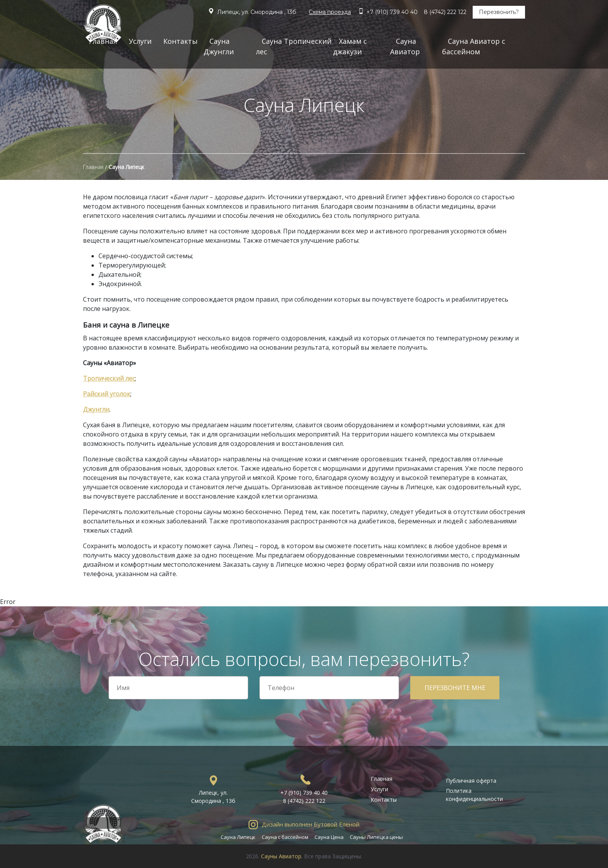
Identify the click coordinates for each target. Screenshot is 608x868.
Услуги (140, 41)
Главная (93, 167)
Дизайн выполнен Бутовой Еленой (311, 824)
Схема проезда (330, 12)
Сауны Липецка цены (376, 837)
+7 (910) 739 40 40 (392, 12)
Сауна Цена (329, 837)
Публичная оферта (471, 781)
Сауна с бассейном (285, 837)
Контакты (180, 41)
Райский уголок (107, 394)
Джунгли (96, 409)
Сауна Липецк (238, 837)
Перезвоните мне (455, 688)
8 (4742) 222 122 (445, 12)
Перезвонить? (499, 12)
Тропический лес (109, 378)
